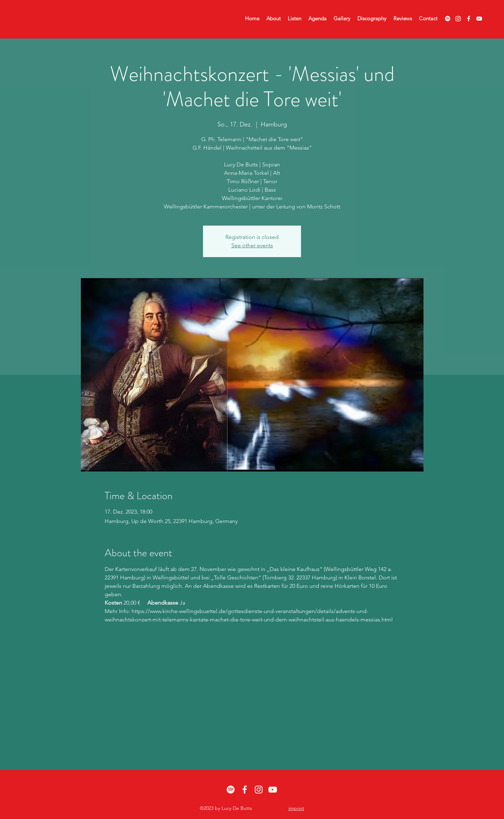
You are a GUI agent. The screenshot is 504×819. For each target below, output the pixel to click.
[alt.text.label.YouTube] (479, 19)
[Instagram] (458, 19)
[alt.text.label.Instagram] (259, 790)
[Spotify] (448, 19)
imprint (296, 808)
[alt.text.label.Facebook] (469, 19)
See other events (252, 245)
